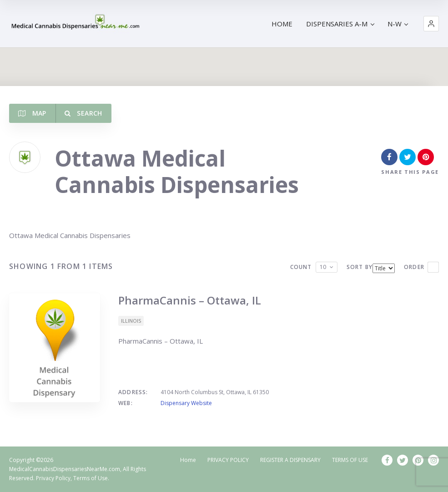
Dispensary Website (186, 403)
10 (323, 267)
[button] (431, 24)
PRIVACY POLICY (228, 460)
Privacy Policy (53, 478)
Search (83, 113)
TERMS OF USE (350, 460)
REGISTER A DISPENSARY (290, 460)
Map (32, 113)
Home (188, 460)
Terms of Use (91, 478)
